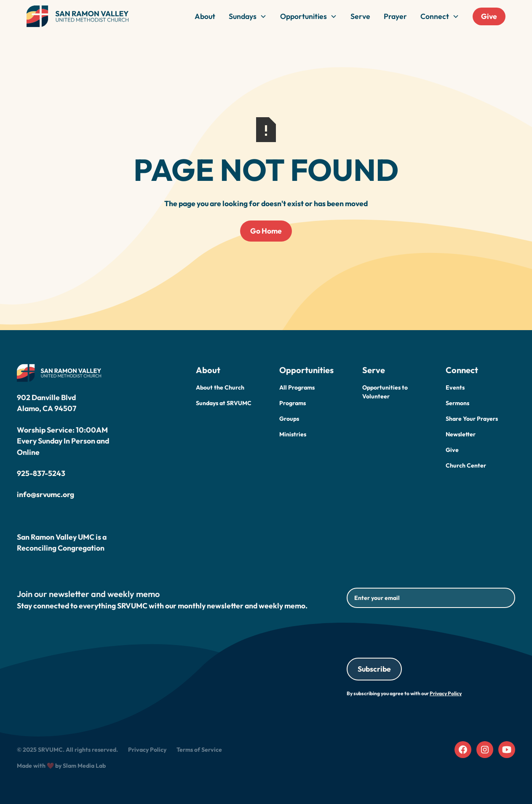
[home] (78, 16)
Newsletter (461, 434)
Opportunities (303, 16)
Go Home (266, 231)
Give (489, 16)
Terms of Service (199, 750)
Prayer (395, 16)
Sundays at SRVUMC (224, 403)
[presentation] (411, 631)
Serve (360, 16)
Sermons (457, 403)
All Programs (297, 387)
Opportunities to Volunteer (385, 392)
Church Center (466, 465)
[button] (248, 16)
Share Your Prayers (472, 419)
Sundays (243, 16)
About (205, 16)
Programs (293, 403)
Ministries (293, 434)
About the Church (220, 387)
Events (455, 387)
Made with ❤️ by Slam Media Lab (61, 766)
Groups (289, 419)
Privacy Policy (147, 750)
